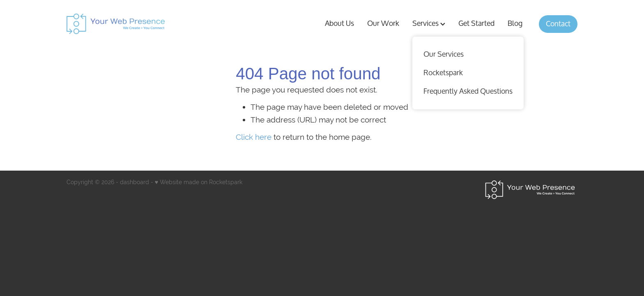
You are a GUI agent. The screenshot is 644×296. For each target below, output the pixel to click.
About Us (339, 23)
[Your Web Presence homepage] (169, 24)
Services (429, 23)
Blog (515, 23)
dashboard (135, 182)
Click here (254, 137)
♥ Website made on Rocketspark (199, 182)
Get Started (476, 23)
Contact (558, 24)
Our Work (383, 23)
